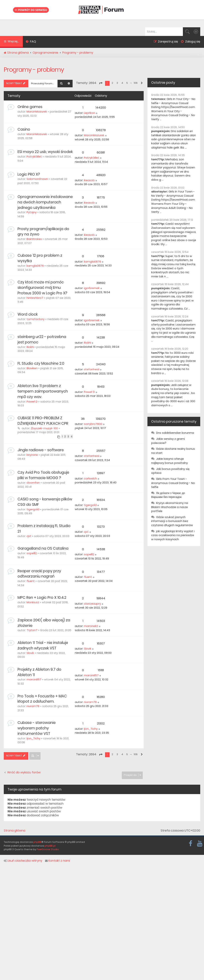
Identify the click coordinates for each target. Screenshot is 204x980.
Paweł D (32, 402)
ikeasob (89, 180)
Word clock (28, 314)
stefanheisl (92, 369)
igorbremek (92, 288)
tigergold (33, 509)
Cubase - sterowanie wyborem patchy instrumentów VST (37, 728)
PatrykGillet (34, 157)
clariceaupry (92, 604)
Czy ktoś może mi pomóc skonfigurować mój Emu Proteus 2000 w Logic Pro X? (42, 288)
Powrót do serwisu (31, 10)
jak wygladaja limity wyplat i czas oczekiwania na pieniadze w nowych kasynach (173, 535)
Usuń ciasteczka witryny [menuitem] (23, 861)
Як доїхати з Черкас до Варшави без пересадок (168, 495)
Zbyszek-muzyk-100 (44, 428)
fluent (31, 581)
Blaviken (32, 368)
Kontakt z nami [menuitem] (58, 861)
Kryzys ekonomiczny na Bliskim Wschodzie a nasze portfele (170, 507)
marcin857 (34, 679)
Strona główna (15, 831)
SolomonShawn (37, 179)
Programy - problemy (34, 70)
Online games (30, 107)
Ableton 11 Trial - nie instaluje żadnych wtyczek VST (43, 645)
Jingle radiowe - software (41, 450)
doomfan (33, 483)
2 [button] (112, 83)
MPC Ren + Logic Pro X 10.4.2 (42, 598)
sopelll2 (32, 553)
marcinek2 (91, 626)
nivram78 (33, 706)
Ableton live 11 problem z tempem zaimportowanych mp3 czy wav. (43, 391)
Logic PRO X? (29, 174)
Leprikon (89, 113)
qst (29, 536)
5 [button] (127, 83)
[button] (101, 83)
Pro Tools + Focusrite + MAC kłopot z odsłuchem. (42, 699)
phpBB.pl (50, 846)
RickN (30, 347)
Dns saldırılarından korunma (175, 433)
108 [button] (136, 83)
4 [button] (122, 83)
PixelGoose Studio (48, 849)
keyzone (32, 455)
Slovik (30, 653)
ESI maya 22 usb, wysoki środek (45, 152)
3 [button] (117, 83)
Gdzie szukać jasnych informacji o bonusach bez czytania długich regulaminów (172, 521)
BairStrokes (34, 239)
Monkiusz (33, 602)
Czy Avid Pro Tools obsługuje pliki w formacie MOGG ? (43, 475)
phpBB (37, 842)
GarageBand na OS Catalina (43, 548)
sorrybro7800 (93, 424)
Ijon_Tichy (33, 738)
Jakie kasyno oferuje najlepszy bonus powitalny (169, 461)
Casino (24, 129)
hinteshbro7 (35, 298)
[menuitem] (31, 42)
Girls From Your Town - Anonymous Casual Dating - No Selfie (173, 483)
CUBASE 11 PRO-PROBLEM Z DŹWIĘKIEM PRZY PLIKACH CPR (43, 421)
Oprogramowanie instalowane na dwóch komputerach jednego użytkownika (45, 202)
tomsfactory (36, 319)
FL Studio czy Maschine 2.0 (41, 363)
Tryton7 (32, 630)
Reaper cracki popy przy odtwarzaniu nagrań (39, 574)
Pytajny (32, 212)
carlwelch (90, 479)
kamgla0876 (35, 266)
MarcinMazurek (37, 112)
